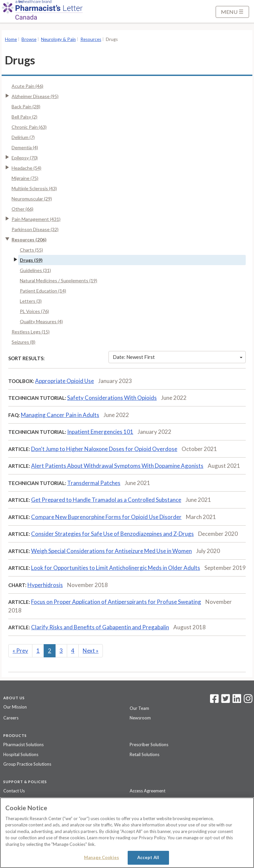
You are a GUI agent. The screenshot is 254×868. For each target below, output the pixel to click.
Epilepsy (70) (25, 158)
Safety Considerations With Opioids (112, 398)
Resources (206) (29, 240)
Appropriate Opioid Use (64, 381)
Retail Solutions (145, 754)
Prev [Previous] (20, 651)
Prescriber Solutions (149, 745)
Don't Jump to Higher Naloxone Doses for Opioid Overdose (104, 449)
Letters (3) (31, 301)
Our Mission (15, 707)
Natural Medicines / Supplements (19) (59, 280)
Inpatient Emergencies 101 (100, 432)
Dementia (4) (25, 147)
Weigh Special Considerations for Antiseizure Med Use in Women (111, 551)
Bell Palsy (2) (24, 117)
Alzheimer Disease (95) (35, 96)
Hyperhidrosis (45, 585)
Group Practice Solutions (27, 764)
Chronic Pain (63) (29, 127)
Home (11, 39)
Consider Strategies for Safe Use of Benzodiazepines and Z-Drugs (112, 534)
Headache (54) (26, 168)
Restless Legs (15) (31, 332)
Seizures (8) (23, 342)
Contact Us (14, 791)
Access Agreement (148, 791)
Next (91, 651)
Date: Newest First (178, 357)
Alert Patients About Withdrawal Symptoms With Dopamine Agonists (117, 466)
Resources (91, 39)
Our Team (139, 708)
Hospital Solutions (21, 754)
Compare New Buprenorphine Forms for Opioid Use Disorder (106, 517)
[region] (127, 833)
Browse (29, 39)
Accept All (148, 857)
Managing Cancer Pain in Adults (60, 415)
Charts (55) (31, 250)
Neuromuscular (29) (32, 199)
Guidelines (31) (35, 270)
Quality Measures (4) (41, 321)
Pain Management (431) (36, 219)
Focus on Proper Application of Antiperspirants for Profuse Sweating (116, 602)
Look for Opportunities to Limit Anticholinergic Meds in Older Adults (116, 568)
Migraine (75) (25, 178)
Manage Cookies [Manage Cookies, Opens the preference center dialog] (102, 857)
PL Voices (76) (34, 311)
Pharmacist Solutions (23, 745)
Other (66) (22, 209)
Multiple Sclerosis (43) (34, 188)
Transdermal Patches (94, 483)
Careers (11, 718)
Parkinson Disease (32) (35, 229)
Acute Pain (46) (27, 86)
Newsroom (140, 718)
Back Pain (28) (26, 106)
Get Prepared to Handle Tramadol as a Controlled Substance (106, 500)
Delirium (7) (23, 137)
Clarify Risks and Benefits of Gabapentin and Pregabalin (100, 627)
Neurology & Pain (58, 39)
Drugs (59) (31, 260)
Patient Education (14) (43, 291)
